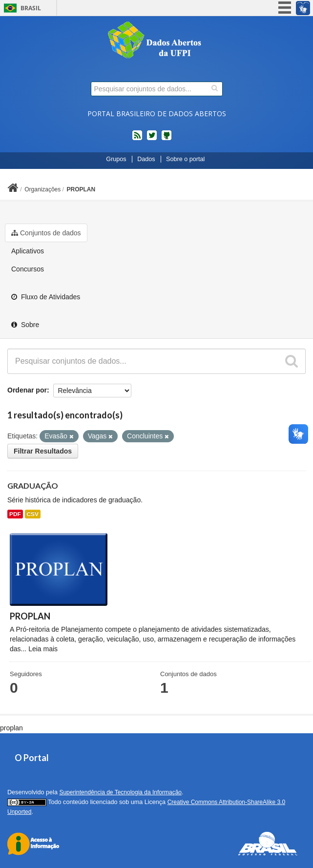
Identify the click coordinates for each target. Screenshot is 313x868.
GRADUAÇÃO (33, 486)
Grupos (116, 159)
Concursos (28, 269)
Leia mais (43, 649)
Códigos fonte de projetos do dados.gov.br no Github (167, 139)
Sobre (25, 325)
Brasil (31, 8)
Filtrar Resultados (43, 451)
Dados (146, 159)
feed (137, 139)
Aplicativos (28, 251)
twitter (152, 139)
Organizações (42, 189)
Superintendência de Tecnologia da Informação (120, 792)
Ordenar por (27, 390)
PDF (15, 514)
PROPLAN (81, 189)
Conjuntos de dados (46, 233)
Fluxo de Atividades (46, 297)
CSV (33, 514)
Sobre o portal (185, 159)
